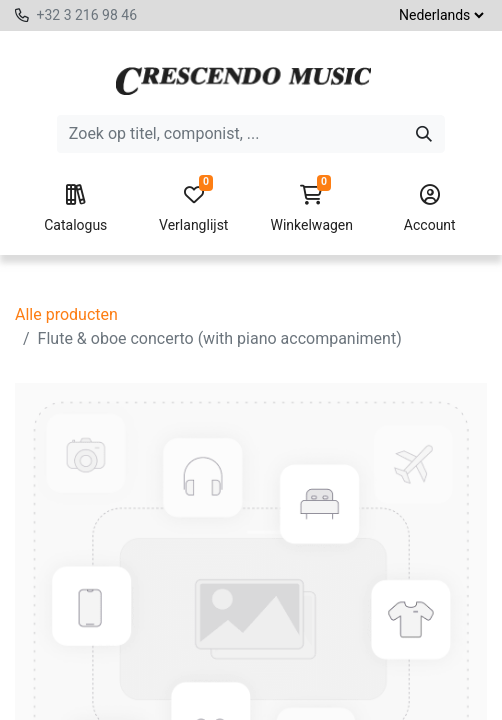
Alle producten (66, 314)
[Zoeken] (424, 134)
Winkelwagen (312, 209)
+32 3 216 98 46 (86, 15)
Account (430, 209)
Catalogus (76, 209)
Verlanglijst (194, 209)
